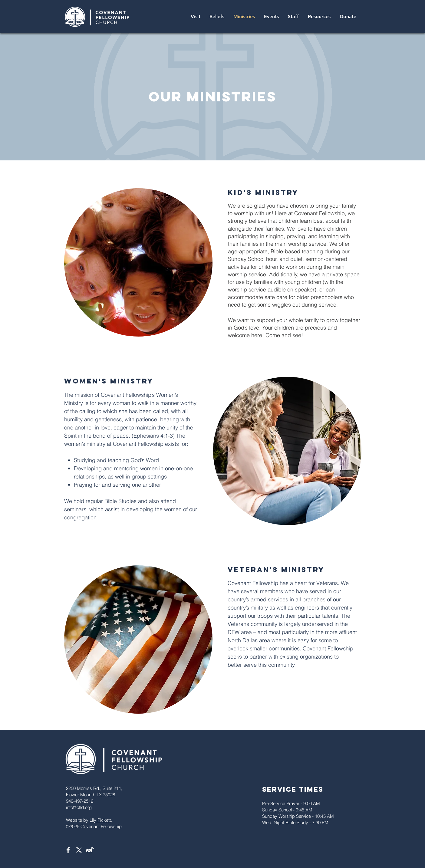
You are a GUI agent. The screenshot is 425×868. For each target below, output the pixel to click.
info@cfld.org (79, 807)
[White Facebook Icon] (68, 850)
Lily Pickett (100, 820)
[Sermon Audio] (90, 850)
